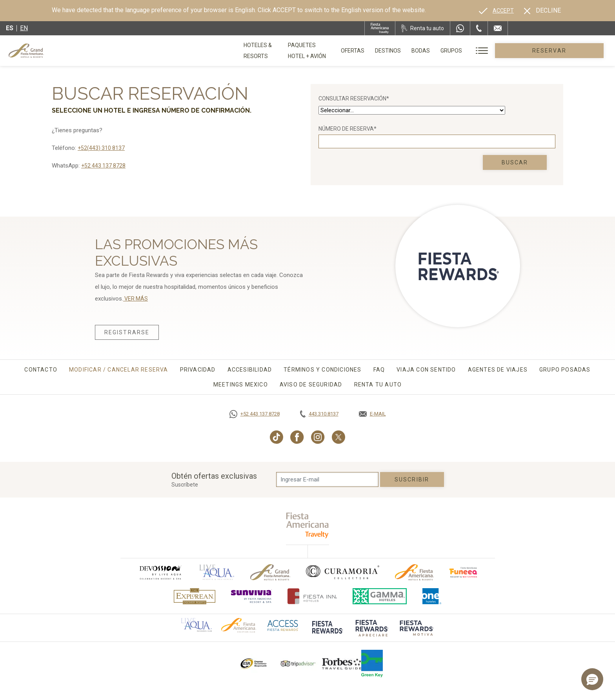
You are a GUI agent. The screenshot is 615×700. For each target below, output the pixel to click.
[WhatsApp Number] (460, 28)
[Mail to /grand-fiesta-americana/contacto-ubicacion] (498, 28)
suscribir (412, 479)
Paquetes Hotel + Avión (341, 53)
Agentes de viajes (498, 370)
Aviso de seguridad (311, 385)
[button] (592, 679)
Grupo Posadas (565, 370)
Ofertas (397, 51)
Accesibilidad (250, 370)
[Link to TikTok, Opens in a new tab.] (277, 437)
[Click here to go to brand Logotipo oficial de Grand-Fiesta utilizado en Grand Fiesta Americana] (270, 572)
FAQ (379, 370)
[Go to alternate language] (496, 11)
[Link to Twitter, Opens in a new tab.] (338, 437)
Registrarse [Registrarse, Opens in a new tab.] (127, 332)
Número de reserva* (348, 129)
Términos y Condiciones (322, 370)
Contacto (41, 370)
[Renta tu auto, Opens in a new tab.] (423, 28)
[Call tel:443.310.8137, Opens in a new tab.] (319, 414)
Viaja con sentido (426, 370)
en (24, 28)
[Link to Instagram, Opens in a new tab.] (318, 437)
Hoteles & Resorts (270, 51)
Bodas (465, 51)
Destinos (433, 51)
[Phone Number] (479, 28)
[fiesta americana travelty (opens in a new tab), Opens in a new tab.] (308, 525)
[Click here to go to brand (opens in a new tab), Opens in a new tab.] (160, 572)
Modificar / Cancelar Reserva (119, 370)
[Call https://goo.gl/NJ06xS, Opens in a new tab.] (255, 414)
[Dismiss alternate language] (542, 11)
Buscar (515, 162)
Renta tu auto (378, 385)
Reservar (572, 51)
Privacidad (198, 370)
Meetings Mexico (241, 385)
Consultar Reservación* (354, 98)
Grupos (496, 51)
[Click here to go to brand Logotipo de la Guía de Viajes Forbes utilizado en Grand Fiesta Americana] (342, 664)
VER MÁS (136, 299)
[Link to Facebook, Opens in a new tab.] (297, 437)
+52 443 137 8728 (103, 166)
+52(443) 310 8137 (101, 148)
